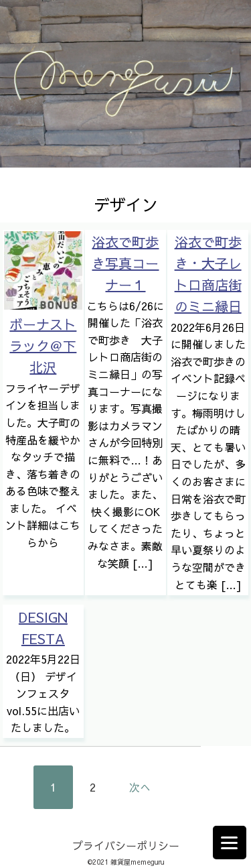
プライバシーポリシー (126, 845)
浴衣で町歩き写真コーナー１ (125, 263)
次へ (140, 787)
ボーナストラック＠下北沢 (43, 346)
